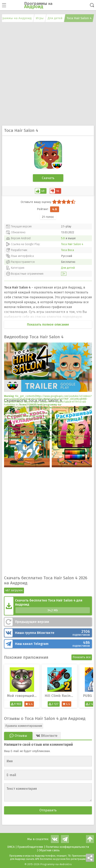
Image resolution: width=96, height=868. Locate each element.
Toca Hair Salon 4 (72, 244)
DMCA (11, 847)
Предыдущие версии (32, 622)
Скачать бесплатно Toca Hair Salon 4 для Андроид (52, 606)
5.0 (63, 238)
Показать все (82, 657)
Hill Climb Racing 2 (60, 696)
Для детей (68, 268)
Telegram (52, 644)
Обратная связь (49, 850)
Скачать (48, 178)
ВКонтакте (52, 633)
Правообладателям (30, 847)
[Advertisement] (48, 74)
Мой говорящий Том (23, 696)
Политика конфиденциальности (67, 847)
